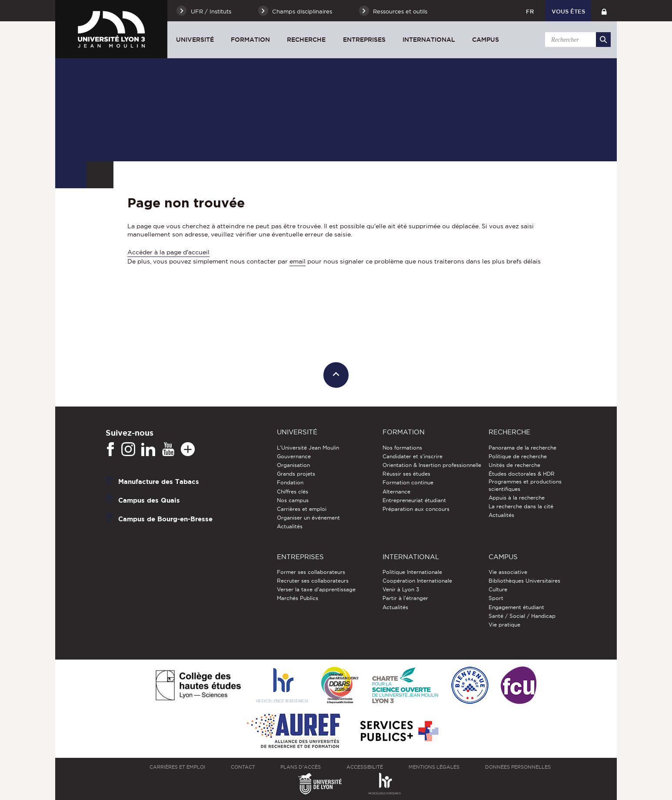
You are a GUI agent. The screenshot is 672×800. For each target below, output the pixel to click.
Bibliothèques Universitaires (524, 581)
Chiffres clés (293, 492)
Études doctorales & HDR (522, 474)
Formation (250, 40)
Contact (243, 767)
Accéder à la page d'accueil (168, 252)
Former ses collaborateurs (311, 572)
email (298, 261)
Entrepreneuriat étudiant (414, 500)
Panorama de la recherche (522, 448)
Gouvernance (294, 456)
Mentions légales (434, 767)
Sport (496, 598)
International (429, 40)
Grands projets (296, 474)
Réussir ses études (406, 474)
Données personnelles (518, 767)
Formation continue (408, 482)
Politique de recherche (518, 456)
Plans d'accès (301, 767)
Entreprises (364, 40)
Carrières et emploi (302, 509)
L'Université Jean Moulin (308, 448)
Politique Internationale (412, 572)
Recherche (306, 40)
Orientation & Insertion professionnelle (432, 465)
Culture (498, 589)
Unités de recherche (514, 465)
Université (195, 40)
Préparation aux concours (416, 509)
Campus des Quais (149, 500)
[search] (576, 40)
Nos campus (293, 500)
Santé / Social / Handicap (522, 616)
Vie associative (508, 572)
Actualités (290, 526)
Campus (486, 40)
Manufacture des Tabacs (159, 481)
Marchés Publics (298, 598)
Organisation (293, 465)
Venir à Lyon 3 (401, 589)
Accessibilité (365, 767)
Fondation (290, 482)
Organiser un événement (308, 518)
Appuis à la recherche (517, 498)
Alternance (396, 492)
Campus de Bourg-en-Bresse (165, 518)
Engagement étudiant (516, 607)
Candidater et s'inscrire (413, 456)
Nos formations (402, 448)
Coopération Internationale (417, 581)
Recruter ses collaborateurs (313, 581)
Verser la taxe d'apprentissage (316, 589)
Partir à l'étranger (405, 598)
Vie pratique (504, 625)
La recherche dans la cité (521, 506)
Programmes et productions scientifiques (525, 485)
